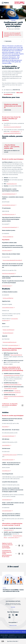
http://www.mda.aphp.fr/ (8, 273)
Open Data (5, 637)
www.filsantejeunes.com (8, 214)
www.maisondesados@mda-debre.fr (13, 260)
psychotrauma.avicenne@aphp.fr (12, 127)
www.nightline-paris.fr (8, 307)
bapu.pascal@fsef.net (17, 355)
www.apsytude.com (13, 345)
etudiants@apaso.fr (8, 333)
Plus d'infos (5, 427)
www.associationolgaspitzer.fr (10, 227)
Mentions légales (4, 635)
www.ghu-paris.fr (6, 250)
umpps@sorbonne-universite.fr (12, 375)
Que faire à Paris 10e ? (13, 641)
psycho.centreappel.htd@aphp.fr (12, 133)
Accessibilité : (17, 635)
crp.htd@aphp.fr (15, 131)
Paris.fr (24, 632)
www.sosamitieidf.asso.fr (8, 436)
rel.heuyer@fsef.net (8, 237)
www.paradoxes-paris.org (9, 205)
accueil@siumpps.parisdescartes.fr (13, 385)
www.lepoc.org (6, 471)
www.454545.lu (6, 445)
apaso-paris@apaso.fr (9, 330)
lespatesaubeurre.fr (12, 184)
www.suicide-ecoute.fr (8, 460)
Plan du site (21, 637)
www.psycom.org (6, 286)
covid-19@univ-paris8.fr (11, 388)
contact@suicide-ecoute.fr (10, 455)
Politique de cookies (13, 637)
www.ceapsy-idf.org (13, 537)
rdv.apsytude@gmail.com (10, 342)
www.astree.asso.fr (7, 511)
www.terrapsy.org (7, 500)
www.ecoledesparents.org (9, 194)
